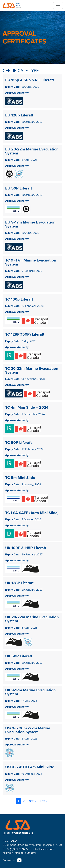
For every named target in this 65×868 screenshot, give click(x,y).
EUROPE (8, 853)
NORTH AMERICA (26, 853)
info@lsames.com (44, 849)
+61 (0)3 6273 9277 (17, 849)
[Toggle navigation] (58, 5)
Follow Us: (9, 860)
